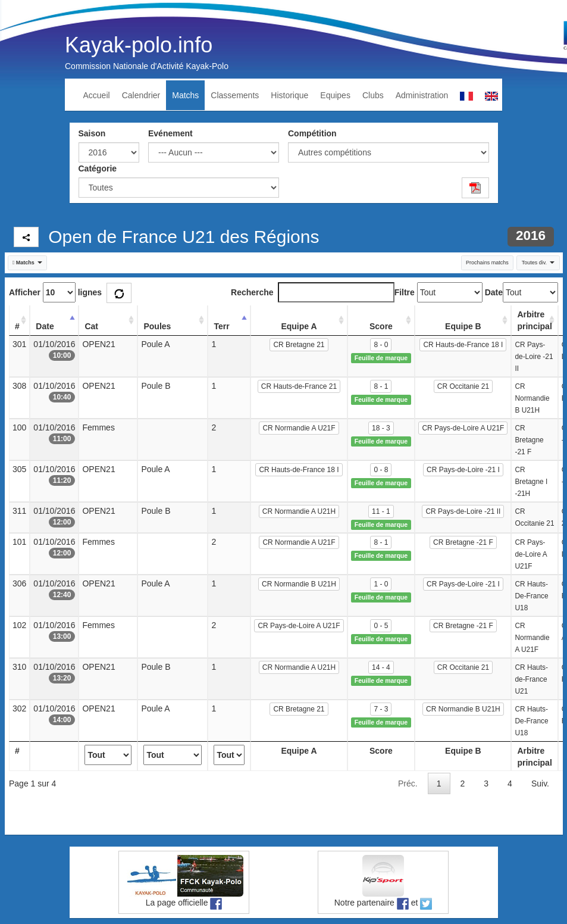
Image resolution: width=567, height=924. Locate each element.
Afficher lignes (55, 292)
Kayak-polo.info (139, 45)
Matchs (185, 95)
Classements (235, 95)
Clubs (373, 95)
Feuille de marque (381, 358)
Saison (92, 133)
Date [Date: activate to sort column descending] (45, 326)
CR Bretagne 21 (299, 345)
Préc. (408, 783)
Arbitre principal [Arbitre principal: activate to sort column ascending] (534, 320)
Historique (289, 95)
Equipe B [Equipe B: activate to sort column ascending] (463, 326)
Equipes (335, 95)
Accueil (97, 95)
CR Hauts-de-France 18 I (463, 345)
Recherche (313, 292)
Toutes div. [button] (538, 263)
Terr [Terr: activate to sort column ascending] (221, 326)
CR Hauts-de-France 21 (299, 386)
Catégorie (98, 168)
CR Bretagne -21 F (463, 542)
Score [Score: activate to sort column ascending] (381, 326)
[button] (28, 263)
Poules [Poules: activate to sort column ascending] (157, 326)
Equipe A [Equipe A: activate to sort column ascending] (299, 326)
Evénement (170, 133)
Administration (422, 95)
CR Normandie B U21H (299, 584)
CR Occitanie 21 (463, 386)
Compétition (312, 133)
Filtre (405, 292)
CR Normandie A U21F (299, 428)
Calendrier (141, 95)
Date (494, 292)
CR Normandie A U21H (299, 511)
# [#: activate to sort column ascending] (17, 326)
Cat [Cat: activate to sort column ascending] (91, 326)
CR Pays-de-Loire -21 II (463, 511)
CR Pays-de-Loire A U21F (463, 428)
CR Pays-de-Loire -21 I (463, 470)
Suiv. (540, 783)
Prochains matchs (487, 263)
